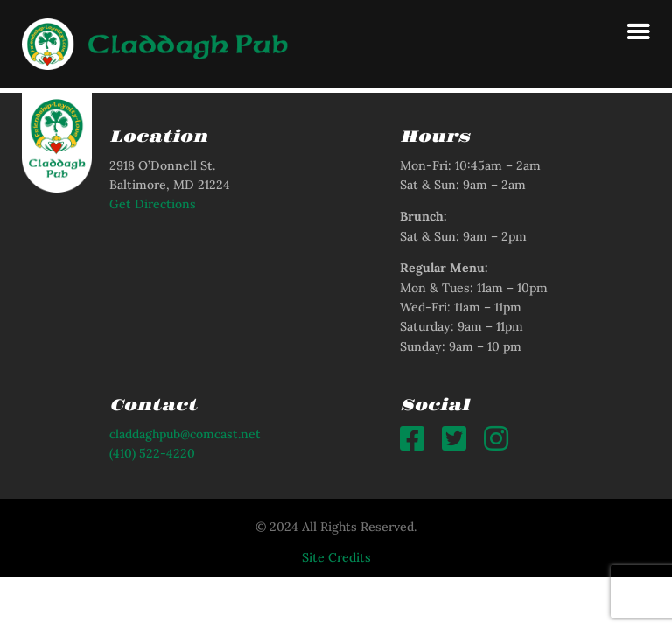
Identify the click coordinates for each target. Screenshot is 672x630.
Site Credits (336, 557)
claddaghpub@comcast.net (185, 434)
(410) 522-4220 (152, 453)
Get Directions (153, 204)
